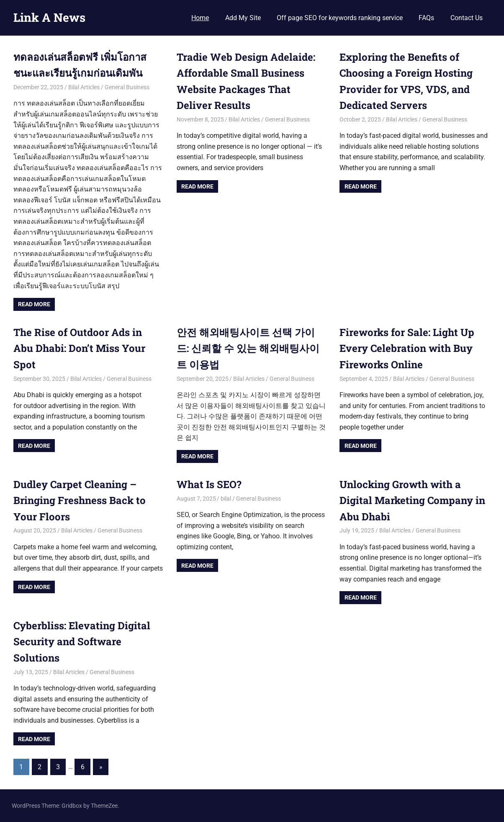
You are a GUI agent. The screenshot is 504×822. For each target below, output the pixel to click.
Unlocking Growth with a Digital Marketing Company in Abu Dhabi (412, 500)
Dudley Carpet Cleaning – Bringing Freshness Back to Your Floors (80, 500)
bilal (226, 499)
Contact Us (467, 18)
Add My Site (243, 18)
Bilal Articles (84, 87)
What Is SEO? (209, 484)
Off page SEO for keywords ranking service (340, 18)
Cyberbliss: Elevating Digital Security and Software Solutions (82, 642)
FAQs (426, 18)
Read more (34, 304)
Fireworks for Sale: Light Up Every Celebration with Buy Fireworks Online (407, 348)
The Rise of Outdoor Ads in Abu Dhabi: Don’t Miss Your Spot (79, 348)
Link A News (49, 17)
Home (200, 18)
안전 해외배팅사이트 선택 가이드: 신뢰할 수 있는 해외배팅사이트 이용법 (248, 348)
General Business (127, 87)
